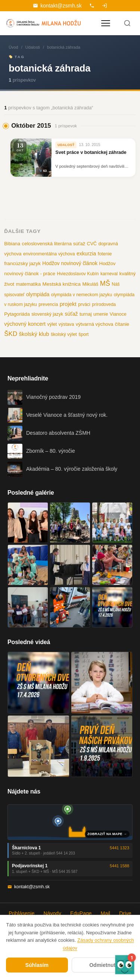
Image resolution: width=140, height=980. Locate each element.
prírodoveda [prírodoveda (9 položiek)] (104, 304)
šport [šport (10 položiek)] (83, 334)
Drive (125, 913)
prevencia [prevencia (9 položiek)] (48, 304)
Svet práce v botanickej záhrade (91, 152)
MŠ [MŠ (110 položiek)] (105, 283)
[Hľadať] (127, 23)
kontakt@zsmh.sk (57, 6)
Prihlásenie (21, 913)
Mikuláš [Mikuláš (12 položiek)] (91, 284)
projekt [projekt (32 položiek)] (68, 304)
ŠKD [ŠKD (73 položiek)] (11, 334)
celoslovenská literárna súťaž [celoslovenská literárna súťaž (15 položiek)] (54, 244)
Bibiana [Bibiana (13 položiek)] (12, 244)
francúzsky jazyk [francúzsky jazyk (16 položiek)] (22, 263)
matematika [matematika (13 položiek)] (28, 284)
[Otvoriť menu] (106, 23)
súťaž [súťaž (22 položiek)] (71, 314)
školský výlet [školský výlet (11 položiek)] (64, 334)
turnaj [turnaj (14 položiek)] (86, 314)
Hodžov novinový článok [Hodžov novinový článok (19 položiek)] (70, 263)
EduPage (81, 913)
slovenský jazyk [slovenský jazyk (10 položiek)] (47, 314)
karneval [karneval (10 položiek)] (109, 274)
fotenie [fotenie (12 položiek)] (105, 254)
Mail (106, 913)
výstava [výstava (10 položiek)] (66, 324)
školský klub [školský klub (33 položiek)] (34, 334)
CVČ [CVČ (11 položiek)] (92, 244)
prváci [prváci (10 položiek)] (84, 304)
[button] (125, 965)
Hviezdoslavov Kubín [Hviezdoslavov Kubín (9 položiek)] (78, 274)
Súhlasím (37, 965)
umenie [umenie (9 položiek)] (101, 314)
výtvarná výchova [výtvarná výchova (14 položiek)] (95, 324)
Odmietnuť (103, 965)
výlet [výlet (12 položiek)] (52, 324)
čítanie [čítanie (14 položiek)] (122, 324)
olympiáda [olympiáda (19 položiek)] (38, 295)
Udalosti (33, 47)
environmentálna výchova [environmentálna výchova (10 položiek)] (49, 254)
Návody (52, 913)
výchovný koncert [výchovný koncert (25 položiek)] (25, 324)
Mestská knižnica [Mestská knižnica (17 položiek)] (62, 284)
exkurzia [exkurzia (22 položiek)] (86, 254)
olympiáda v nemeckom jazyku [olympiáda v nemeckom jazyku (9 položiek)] (82, 295)
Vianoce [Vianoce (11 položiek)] (118, 314)
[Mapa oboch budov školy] (70, 822)
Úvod (13, 47)
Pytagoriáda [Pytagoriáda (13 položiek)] (17, 314)
